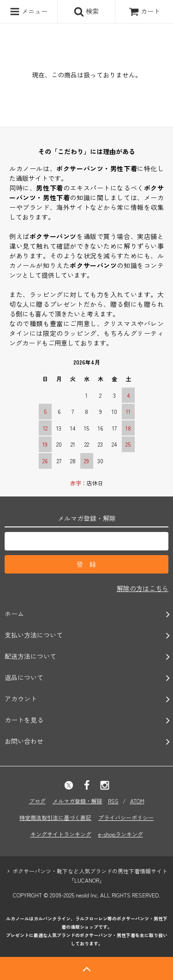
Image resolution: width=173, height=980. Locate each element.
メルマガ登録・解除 (78, 801)
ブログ (37, 801)
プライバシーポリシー (126, 817)
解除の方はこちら (143, 588)
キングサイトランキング (61, 834)
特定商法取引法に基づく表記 (55, 817)
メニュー (29, 12)
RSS (113, 801)
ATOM (137, 801)
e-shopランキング (121, 834)
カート (144, 11)
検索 (86, 12)
